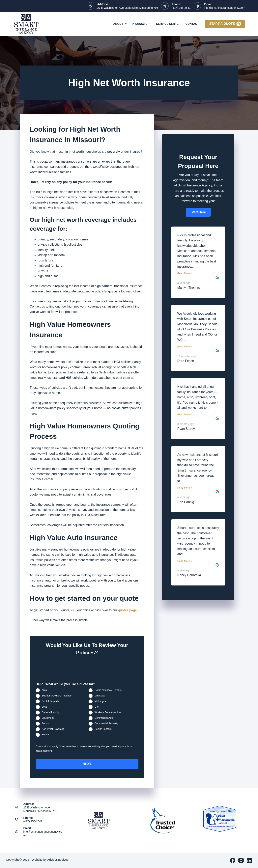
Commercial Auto (104, 718)
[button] (198, 212)
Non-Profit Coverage (53, 729)
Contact (192, 24)
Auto (44, 690)
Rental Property (50, 701)
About (121, 24)
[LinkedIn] (249, 860)
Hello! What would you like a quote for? (67, 684)
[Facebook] (233, 860)
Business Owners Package (57, 696)
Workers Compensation (108, 712)
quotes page (127, 610)
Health (45, 735)
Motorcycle (101, 701)
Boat (44, 707)
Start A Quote (225, 24)
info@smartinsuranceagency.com (225, 8)
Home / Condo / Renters (108, 690)
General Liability (51, 712)
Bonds (45, 723)
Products (142, 24)
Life (97, 707)
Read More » (185, 273)
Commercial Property (106, 723)
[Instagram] (241, 860)
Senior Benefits (103, 729)
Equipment (48, 718)
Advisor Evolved (58, 860)
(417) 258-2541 (181, 8)
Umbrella (100, 696)
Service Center (168, 24)
